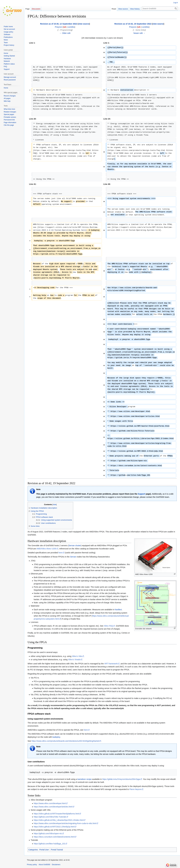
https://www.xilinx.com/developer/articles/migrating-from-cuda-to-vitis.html (65, 823)
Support (142, 494)
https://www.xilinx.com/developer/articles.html (53, 807)
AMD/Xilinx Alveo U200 (46, 549)
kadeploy (56, 737)
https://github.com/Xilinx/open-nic (48, 834)
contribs (71, 27)
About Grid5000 (44, 865)
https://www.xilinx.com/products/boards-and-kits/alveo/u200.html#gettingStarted (65, 741)
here (60, 553)
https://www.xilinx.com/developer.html (50, 803)
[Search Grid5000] (160, 8)
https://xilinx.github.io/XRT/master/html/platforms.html (56, 814)
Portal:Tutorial (57, 850)
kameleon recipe (85, 779)
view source (84, 24)
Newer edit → (139, 33)
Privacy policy (32, 865)
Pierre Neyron (135, 789)
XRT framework (111, 664)
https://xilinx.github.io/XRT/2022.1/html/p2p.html (54, 827)
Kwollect (118, 610)
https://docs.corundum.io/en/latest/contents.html (54, 837)
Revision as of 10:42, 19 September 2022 (133, 24)
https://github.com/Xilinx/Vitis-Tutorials (50, 817)
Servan (73, 557)
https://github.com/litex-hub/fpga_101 (50, 844)
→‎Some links (139, 30)
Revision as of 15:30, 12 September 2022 (59, 24)
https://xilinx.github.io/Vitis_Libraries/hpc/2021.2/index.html (59, 820)
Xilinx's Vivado (74, 660)
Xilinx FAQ (108, 626)
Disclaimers (56, 865)
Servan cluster (75, 545)
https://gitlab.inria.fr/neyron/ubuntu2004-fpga (121, 779)
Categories (33, 850)
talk (65, 27)
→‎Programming (65, 30)
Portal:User (44, 850)
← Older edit (65, 33)
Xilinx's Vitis (77, 656)
